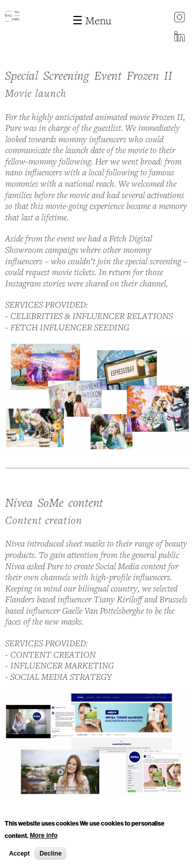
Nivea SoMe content (54, 502)
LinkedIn (180, 37)
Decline (50, 857)
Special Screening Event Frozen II (89, 75)
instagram (180, 18)
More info (43, 839)
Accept (19, 857)
